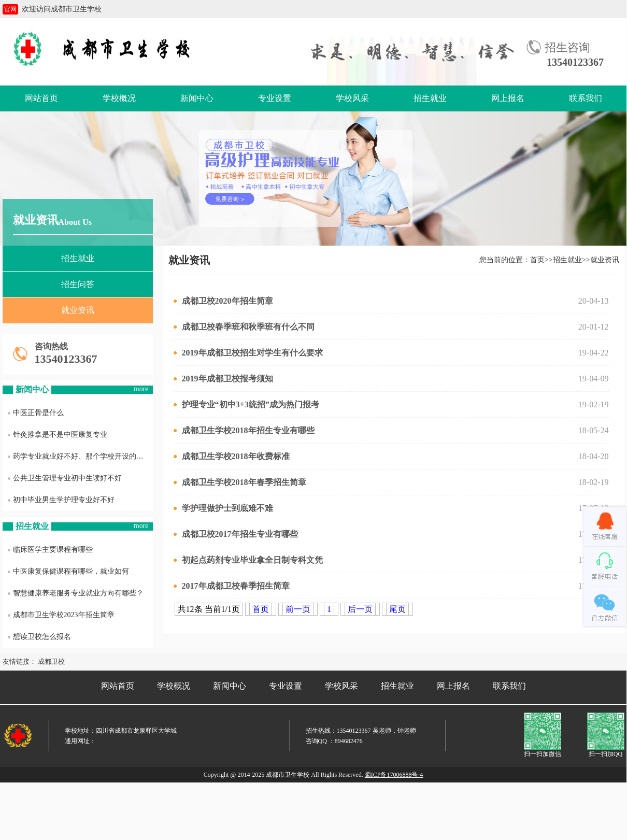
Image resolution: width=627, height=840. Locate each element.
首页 (537, 260)
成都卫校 (51, 661)
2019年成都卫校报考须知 (223, 379)
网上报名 (508, 98)
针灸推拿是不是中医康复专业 (58, 435)
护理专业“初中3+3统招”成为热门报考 (246, 404)
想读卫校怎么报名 (39, 637)
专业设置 (275, 98)
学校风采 (352, 98)
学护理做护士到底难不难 (223, 508)
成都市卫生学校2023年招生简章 (61, 615)
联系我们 (586, 98)
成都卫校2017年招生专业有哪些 (236, 534)
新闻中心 (197, 98)
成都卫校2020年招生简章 (223, 301)
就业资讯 (78, 310)
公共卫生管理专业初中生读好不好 (65, 478)
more (141, 389)
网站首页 (41, 98)
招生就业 (430, 98)
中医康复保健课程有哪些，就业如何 (68, 571)
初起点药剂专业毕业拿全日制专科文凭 (248, 560)
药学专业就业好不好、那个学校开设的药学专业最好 (80, 456)
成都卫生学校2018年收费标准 (232, 456)
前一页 (298, 609)
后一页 (360, 609)
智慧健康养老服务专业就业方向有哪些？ (76, 593)
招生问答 (78, 284)
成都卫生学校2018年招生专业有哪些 (244, 430)
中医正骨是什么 (36, 413)
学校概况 (119, 98)
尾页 (397, 609)
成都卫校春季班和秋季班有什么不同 (244, 327)
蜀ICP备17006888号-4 (394, 775)
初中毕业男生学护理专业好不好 (61, 500)
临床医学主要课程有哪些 (50, 550)
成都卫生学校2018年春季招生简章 (240, 482)
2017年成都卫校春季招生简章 (232, 586)
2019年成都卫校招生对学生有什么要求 (248, 353)
